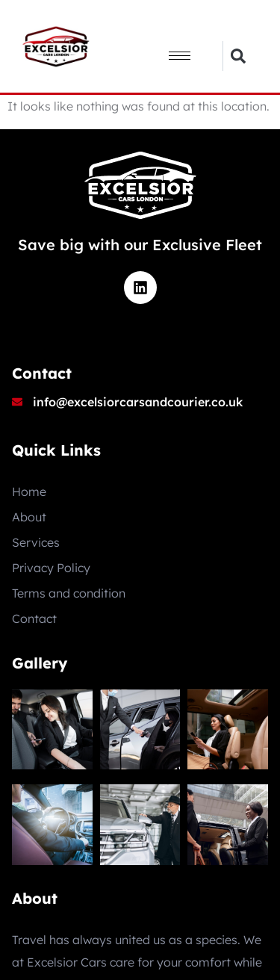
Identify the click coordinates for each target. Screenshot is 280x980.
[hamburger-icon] (180, 56)
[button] (238, 56)
